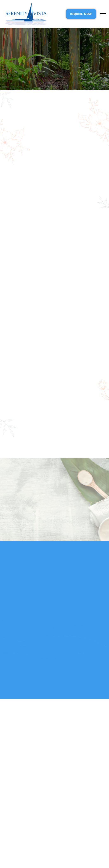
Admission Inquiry (70, 828)
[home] (25, 14)
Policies (62, 833)
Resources (11, 838)
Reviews (61, 838)
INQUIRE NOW (81, 14)
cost (7, 828)
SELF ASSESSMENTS (69, 843)
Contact (62, 823)
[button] (101, 14)
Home (7, 823)
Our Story (11, 833)
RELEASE (9, 843)
